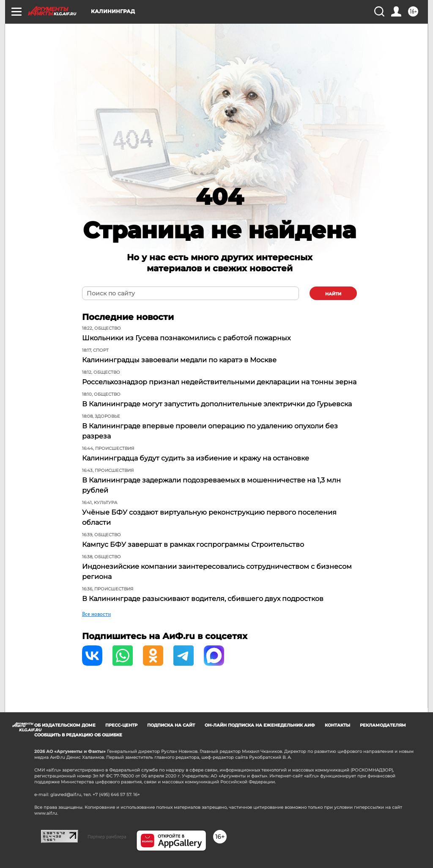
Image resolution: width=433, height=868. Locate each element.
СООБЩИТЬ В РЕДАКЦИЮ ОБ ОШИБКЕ (78, 735)
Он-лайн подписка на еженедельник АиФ (260, 725)
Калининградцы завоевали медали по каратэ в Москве (179, 360)
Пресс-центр (121, 725)
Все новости (96, 614)
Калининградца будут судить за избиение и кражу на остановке (196, 458)
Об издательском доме (65, 725)
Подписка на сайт (171, 725)
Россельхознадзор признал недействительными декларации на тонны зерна (219, 382)
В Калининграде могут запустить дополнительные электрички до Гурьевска (217, 404)
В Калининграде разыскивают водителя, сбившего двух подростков (203, 599)
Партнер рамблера (107, 837)
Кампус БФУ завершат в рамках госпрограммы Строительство (193, 544)
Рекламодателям (383, 725)
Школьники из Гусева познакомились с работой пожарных (186, 338)
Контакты (337, 725)
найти (333, 294)
